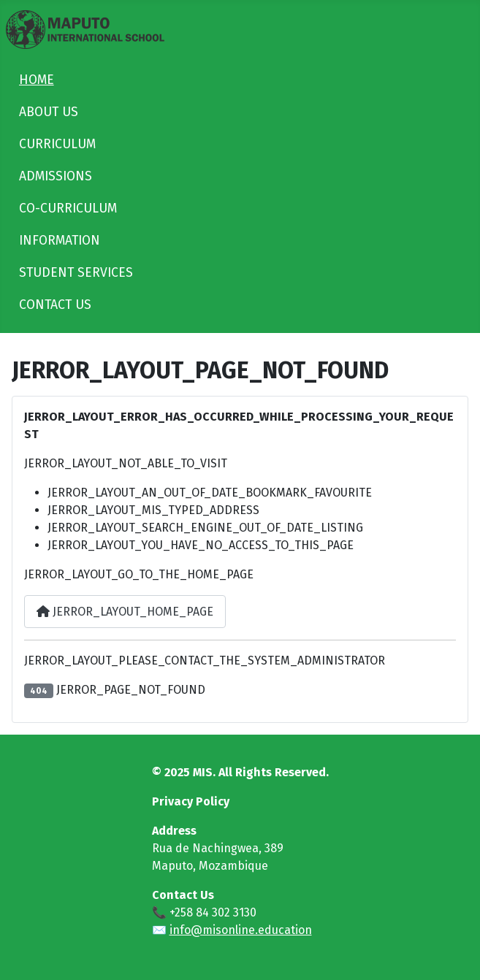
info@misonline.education (241, 930)
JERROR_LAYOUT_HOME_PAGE (125, 612)
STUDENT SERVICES (76, 273)
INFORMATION (60, 241)
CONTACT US (55, 305)
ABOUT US (49, 112)
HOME (37, 80)
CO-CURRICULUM (68, 208)
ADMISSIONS (56, 176)
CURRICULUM (57, 144)
